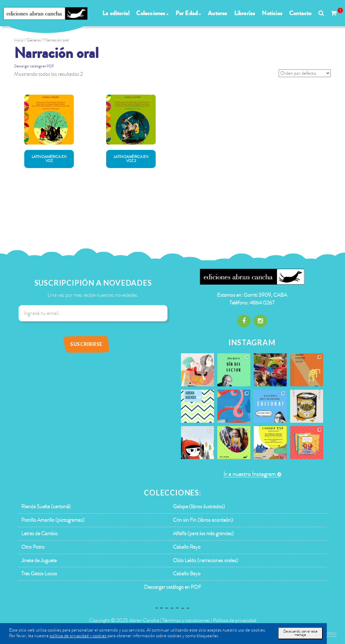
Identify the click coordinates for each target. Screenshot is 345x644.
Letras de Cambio (39, 534)
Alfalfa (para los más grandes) (203, 534)
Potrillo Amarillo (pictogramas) (53, 520)
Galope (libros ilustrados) (199, 507)
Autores (217, 13)
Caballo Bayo (187, 574)
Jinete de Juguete (39, 560)
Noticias (272, 13)
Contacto (300, 13)
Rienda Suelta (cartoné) (46, 507)
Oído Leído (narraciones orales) (206, 560)
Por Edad (189, 13)
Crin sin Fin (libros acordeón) (203, 520)
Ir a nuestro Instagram (250, 474)
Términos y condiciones (186, 620)
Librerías (245, 13)
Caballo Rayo (187, 547)
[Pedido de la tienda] (305, 73)
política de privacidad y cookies (78, 636)
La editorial (116, 13)
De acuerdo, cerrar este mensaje (300, 633)
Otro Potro (33, 547)
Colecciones (152, 13)
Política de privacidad (235, 620)
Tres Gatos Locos (39, 574)
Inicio (19, 40)
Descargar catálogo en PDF (34, 66)
